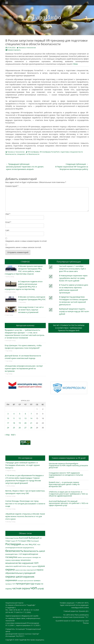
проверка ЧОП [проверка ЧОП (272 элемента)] (10, 584)
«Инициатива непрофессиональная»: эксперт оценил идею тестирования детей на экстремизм (24, 368)
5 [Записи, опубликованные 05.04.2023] (20, 414)
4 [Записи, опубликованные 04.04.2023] (14, 414)
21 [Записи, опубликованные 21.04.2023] (31, 423)
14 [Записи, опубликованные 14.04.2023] (31, 418)
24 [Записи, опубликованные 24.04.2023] (8, 428)
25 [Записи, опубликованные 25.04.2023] (14, 428)
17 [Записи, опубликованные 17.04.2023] (8, 423)
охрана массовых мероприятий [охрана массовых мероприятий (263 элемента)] (25, 570)
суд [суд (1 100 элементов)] (32, 584)
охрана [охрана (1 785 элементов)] (10, 569)
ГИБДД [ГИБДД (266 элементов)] (8, 541)
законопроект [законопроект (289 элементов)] (27, 557)
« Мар (7, 435)
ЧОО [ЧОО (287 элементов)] (39, 545)
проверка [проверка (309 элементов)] (37, 581)
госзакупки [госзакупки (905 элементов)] (11, 557)
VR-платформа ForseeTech (50, 152)
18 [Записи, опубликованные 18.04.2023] (14, 423)
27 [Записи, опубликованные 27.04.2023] (25, 428)
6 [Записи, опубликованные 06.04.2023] (25, 414)
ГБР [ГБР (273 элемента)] (41, 538)
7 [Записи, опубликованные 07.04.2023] (31, 414)
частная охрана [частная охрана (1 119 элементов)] (21, 588)
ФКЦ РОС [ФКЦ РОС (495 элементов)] (33, 544)
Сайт (7, 230)
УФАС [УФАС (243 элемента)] (23, 545)
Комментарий (12, 186)
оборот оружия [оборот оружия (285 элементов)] (32, 566)
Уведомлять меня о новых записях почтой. (23, 247)
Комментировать (14, 50)
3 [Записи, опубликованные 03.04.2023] (8, 414)
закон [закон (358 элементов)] (20, 557)
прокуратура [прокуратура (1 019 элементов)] (23, 583)
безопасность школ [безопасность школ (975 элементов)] (34, 551)
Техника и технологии (27, 48)
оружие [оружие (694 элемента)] (41, 566)
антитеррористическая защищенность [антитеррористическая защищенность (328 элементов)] (20, 548)
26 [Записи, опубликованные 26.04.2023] (20, 428)
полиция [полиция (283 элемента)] (20, 581)
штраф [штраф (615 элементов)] (41, 589)
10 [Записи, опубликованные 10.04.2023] (8, 418)
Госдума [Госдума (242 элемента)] (13, 541)
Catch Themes (86, 622)
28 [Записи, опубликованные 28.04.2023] (31, 428)
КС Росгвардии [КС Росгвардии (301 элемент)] (21, 541)
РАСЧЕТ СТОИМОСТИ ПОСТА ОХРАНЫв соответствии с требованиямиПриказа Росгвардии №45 (69, 328)
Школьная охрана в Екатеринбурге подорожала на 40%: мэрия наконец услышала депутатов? (68, 466)
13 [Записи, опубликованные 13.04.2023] (25, 418)
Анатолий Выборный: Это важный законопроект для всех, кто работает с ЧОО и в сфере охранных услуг (68, 503)
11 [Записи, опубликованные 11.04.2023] (14, 418)
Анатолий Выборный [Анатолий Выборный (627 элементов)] (29, 538)
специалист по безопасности (28, 154)
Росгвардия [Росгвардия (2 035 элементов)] (13, 544)
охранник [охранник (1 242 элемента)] (29, 577)
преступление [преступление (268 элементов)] (29, 581)
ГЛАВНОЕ (25, 262)
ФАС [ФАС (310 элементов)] (27, 545)
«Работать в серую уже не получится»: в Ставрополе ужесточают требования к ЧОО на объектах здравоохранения (68, 494)
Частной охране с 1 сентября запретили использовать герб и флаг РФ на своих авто (72, 269)
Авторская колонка (25, 325)
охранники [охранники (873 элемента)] (11, 580)
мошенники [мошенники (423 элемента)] (26, 560)
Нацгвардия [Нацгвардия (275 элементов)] (35, 541)
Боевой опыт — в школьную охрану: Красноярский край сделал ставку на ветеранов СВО (64, 484)
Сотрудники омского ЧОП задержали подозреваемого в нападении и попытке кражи (66, 475)
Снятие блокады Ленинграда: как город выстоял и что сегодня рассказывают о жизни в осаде (25, 504)
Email (8, 222)
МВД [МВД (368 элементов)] (29, 541)
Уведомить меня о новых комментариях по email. (26, 241)
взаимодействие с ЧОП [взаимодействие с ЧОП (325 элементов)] (14, 554)
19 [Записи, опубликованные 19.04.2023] (20, 423)
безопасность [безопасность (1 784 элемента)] (14, 551)
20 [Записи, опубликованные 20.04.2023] (25, 423)
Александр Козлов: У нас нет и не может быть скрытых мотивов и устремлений (31, 310)
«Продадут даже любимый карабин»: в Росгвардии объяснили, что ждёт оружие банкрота (23, 465)
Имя (8, 214)
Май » (13, 435)
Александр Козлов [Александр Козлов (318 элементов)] (12, 538)
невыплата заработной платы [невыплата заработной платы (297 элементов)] (16, 566)
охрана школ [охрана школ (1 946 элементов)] (14, 577)
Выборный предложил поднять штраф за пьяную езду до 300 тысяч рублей (74, 311)
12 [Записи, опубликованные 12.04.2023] (20, 418)
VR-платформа (33, 152)
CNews (75, 64)
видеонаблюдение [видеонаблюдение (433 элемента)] (30, 554)
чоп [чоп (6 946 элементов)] (34, 588)
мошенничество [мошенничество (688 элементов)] (13, 563)
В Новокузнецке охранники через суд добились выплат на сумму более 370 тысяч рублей (73, 278)
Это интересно (25, 458)
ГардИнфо (47, 17)
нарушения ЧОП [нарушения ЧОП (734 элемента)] (30, 563)
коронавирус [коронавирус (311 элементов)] (16, 560)
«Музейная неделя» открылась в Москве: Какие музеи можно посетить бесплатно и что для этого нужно (25, 516)
